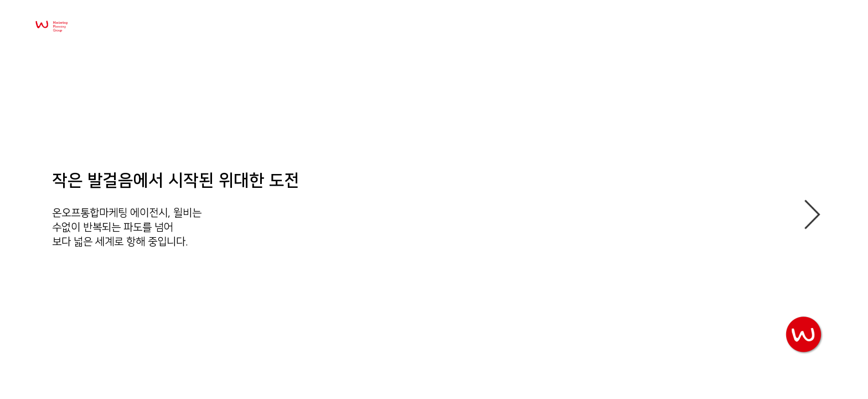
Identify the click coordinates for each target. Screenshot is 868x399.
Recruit (799, 32)
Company (719, 32)
